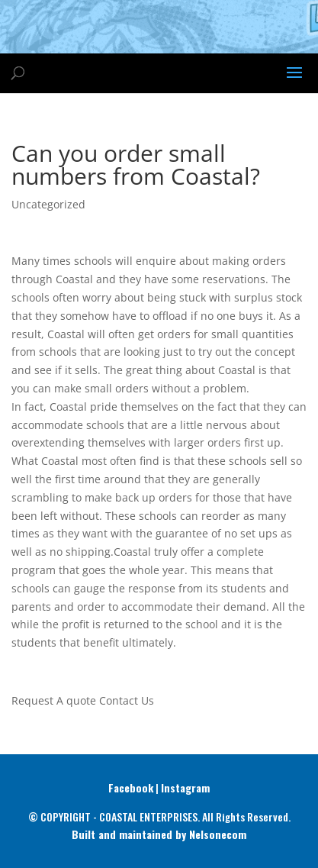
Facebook (131, 787)
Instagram (185, 787)
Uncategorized (48, 204)
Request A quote (54, 700)
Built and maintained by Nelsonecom (159, 834)
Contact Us (127, 700)
